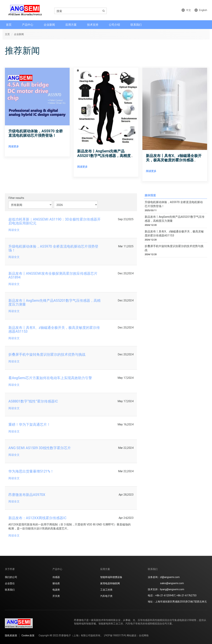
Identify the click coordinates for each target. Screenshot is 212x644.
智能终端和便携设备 (111, 577)
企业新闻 (49, 25)
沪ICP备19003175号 (115, 635)
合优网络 (144, 635)
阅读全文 (14, 230)
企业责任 (10, 583)
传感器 (56, 577)
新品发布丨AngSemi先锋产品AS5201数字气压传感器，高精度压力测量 (106, 155)
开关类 (56, 596)
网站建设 (132, 635)
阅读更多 (14, 146)
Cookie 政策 (28, 635)
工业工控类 (106, 590)
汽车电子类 (106, 596)
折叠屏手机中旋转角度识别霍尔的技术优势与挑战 (174, 250)
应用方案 (71, 25)
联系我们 (136, 25)
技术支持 (93, 25)
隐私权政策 (11, 635)
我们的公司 (11, 577)
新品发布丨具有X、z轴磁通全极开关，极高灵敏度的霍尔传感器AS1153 (174, 160)
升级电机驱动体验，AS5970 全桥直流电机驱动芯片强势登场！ (36, 133)
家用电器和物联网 (110, 583)
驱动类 (56, 583)
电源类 (56, 590)
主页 (7, 34)
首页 (9, 25)
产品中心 (28, 25)
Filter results (16, 198)
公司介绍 (114, 25)
